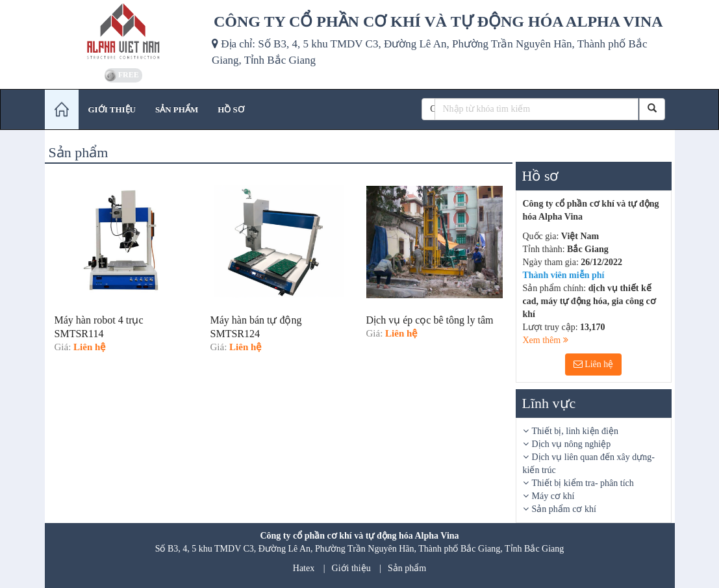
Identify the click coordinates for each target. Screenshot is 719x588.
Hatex (304, 568)
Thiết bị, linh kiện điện (575, 431)
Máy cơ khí (553, 496)
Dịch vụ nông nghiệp (572, 444)
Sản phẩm (407, 568)
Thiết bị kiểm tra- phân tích (583, 483)
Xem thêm (546, 340)
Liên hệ (594, 364)
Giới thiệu (351, 568)
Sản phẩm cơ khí (564, 509)
